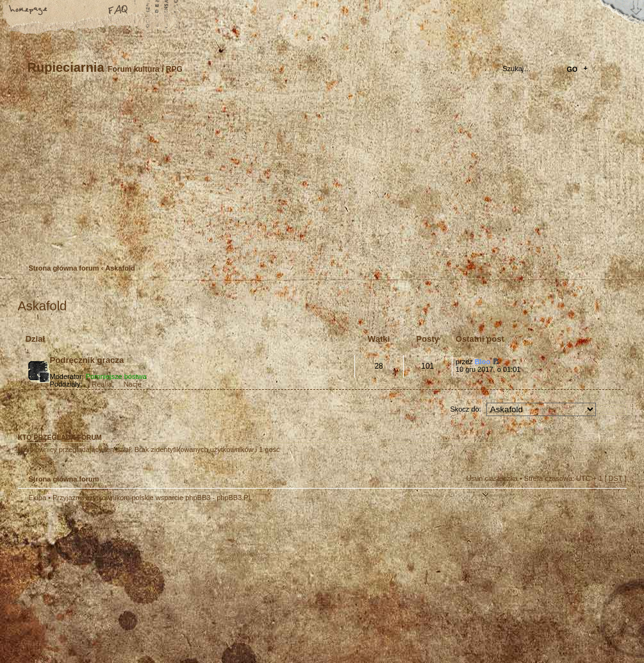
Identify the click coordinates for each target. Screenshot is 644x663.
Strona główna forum (321, 177)
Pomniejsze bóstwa (116, 376)
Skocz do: (465, 409)
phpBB (162, 583)
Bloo (483, 362)
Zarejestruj (65, 240)
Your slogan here (220, 584)
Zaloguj (105, 240)
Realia (102, 384)
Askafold (120, 268)
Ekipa (38, 498)
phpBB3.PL (235, 498)
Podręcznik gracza (87, 360)
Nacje (133, 384)
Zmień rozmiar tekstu (74, 11)
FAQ (119, 11)
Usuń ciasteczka (492, 478)
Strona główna (29, 11)
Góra (611, 506)
